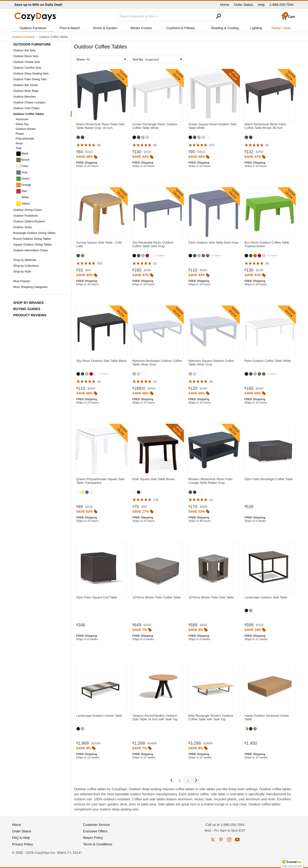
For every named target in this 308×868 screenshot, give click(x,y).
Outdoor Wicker (26, 129)
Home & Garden (105, 28)
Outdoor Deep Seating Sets (31, 73)
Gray (22, 172)
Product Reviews (30, 315)
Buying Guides (27, 309)
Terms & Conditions (98, 844)
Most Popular (22, 281)
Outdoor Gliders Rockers (29, 221)
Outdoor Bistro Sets (26, 56)
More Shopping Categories (30, 287)
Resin (19, 143)
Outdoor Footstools (26, 216)
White (22, 198)
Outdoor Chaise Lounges (29, 102)
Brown (23, 160)
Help (261, 5)
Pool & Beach (70, 28)
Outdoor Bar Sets (24, 50)
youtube (237, 840)
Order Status (243, 5)
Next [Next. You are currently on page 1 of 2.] (196, 780)
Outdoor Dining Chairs (28, 210)
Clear (22, 166)
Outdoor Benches (24, 97)
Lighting (256, 28)
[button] (292, 863)
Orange (24, 185)
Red (21, 191)
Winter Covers (141, 28)
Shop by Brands (28, 303)
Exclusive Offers (95, 831)
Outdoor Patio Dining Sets (30, 79)
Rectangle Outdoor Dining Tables (34, 233)
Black (22, 154)
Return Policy (93, 838)
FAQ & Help (21, 838)
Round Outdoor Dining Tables (32, 239)
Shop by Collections (26, 266)
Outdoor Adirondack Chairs (31, 250)
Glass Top (22, 124)
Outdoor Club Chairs (26, 108)
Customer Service (96, 825)
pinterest (221, 840)
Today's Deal (281, 28)
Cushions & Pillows (180, 28)
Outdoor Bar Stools (26, 85)
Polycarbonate (25, 139)
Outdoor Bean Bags (26, 91)
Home (225, 5)
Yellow (23, 204)
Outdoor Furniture (33, 28)
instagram (229, 840)
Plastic (20, 134)
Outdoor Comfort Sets (27, 68)
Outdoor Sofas (22, 227)
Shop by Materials (25, 260)
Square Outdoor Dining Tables (33, 245)
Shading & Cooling (225, 28)
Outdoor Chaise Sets (27, 62)
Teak (19, 148)
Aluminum (22, 119)
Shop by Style (22, 272)
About (16, 825)
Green (23, 179)
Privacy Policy (22, 844)
